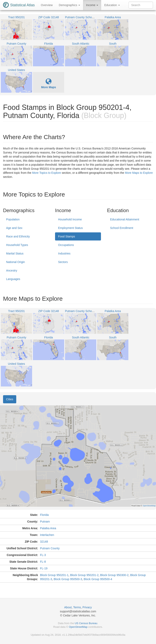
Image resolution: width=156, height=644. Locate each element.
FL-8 (43, 562)
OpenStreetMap (78, 627)
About (68, 607)
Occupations (66, 245)
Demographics (69, 5)
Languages (13, 279)
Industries (64, 253)
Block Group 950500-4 (98, 579)
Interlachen (47, 535)
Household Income (70, 219)
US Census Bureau (86, 623)
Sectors (63, 262)
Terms (77, 607)
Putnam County (50, 548)
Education (112, 5)
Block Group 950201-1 (54, 575)
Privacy (87, 607)
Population (13, 219)
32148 (44, 542)
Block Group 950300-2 (114, 575)
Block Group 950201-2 (84, 575)
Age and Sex (14, 228)
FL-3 (43, 555)
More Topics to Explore (47, 173)
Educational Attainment (125, 219)
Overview (47, 5)
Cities (10, 399)
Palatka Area (48, 528)
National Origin (16, 262)
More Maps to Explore (139, 173)
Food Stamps (67, 236)
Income (92, 5)
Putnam (45, 522)
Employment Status (70, 228)
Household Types (17, 245)
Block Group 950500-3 (68, 579)
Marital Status (15, 253)
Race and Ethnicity (18, 236)
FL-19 (44, 568)
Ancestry (12, 270)
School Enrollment (122, 228)
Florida (44, 515)
